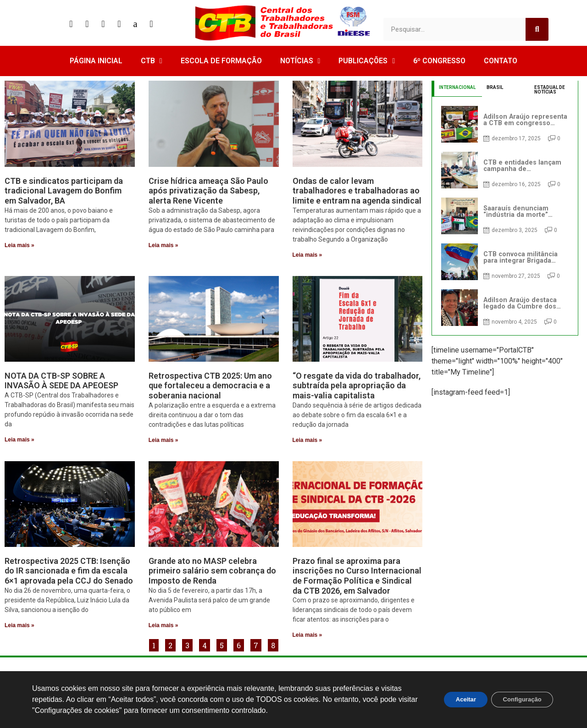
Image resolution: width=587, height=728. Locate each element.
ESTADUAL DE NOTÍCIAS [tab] (550, 90)
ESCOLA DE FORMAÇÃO (221, 61)
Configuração (519, 700)
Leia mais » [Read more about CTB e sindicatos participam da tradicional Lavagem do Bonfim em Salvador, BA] (19, 245)
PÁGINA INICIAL (96, 61)
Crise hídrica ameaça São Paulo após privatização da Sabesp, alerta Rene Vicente (208, 191)
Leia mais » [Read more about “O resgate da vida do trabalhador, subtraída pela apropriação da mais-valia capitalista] (307, 440)
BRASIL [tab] (495, 87)
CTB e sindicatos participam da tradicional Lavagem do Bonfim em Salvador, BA (64, 191)
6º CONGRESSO (439, 61)
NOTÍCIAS (300, 61)
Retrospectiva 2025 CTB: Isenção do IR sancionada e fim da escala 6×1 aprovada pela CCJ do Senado (69, 571)
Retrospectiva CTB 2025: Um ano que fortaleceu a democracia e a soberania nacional (210, 386)
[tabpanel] (505, 216)
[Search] (537, 29)
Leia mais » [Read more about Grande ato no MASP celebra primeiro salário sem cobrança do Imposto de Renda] (163, 625)
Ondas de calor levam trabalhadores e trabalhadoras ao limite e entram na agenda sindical (357, 191)
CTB (152, 61)
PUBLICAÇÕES (367, 61)
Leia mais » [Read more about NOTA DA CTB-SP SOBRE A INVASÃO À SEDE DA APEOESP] (19, 440)
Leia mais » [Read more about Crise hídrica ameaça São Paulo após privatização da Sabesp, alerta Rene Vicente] (163, 245)
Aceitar (456, 700)
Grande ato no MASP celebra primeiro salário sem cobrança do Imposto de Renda (212, 571)
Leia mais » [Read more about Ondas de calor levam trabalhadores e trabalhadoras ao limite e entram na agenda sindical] (307, 255)
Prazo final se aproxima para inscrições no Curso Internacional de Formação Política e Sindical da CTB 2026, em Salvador (357, 576)
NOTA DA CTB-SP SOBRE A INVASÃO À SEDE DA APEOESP (61, 381)
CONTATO (501, 61)
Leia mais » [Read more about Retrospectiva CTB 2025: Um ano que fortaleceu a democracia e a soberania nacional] (163, 440)
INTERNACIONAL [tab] (457, 87)
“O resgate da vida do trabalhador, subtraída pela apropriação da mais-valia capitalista (357, 386)
